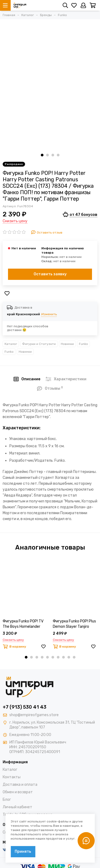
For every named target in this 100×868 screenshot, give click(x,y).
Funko (83, 344)
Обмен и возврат (18, 792)
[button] (42, 155)
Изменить (49, 314)
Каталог (11, 344)
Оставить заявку (50, 274)
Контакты (12, 777)
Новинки (67, 344)
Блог (7, 800)
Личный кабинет (17, 807)
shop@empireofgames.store (34, 715)
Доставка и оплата (20, 785)
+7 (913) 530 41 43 (25, 707)
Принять (23, 852)
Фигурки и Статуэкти (39, 344)
